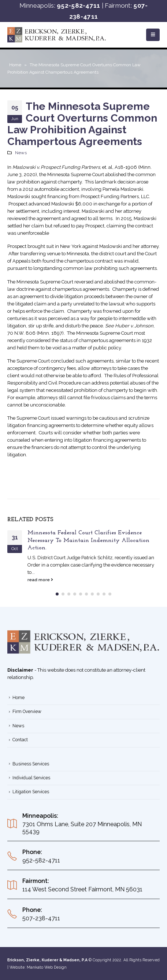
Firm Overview (27, 712)
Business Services (31, 764)
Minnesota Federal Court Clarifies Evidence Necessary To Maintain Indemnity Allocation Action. (88, 540)
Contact (20, 740)
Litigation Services (31, 792)
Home (15, 65)
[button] (57, 594)
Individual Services (31, 778)
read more (40, 580)
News (21, 153)
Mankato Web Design (47, 967)
